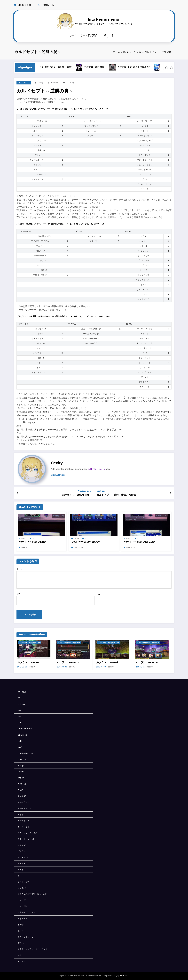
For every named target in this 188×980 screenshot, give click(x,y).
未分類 (21, 931)
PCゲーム (22, 759)
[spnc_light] (113, 36)
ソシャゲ (22, 845)
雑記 (20, 955)
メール (132, 599)
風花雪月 (22, 961)
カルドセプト (24, 83)
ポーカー (22, 864)
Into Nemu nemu (104, 19)
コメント (94, 578)
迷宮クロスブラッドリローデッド (32, 949)
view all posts (58, 475)
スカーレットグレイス (27, 833)
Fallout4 (22, 704)
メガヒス (22, 870)
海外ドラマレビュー (26, 937)
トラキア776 (23, 857)
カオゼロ (22, 815)
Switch (21, 778)
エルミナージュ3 (25, 808)
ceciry (40, 83)
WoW (20, 790)
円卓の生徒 (23, 919)
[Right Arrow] (170, 68)
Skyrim (21, 772)
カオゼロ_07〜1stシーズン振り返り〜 (59, 67)
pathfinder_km (25, 753)
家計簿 (21, 925)
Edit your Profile (96, 469)
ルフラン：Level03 (107, 662)
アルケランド (23, 802)
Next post (101, 491)
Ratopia (21, 766)
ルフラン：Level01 (28, 662)
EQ (19, 698)
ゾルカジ (22, 851)
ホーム (73, 35)
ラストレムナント (25, 882)
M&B (20, 747)
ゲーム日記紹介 (89, 35)
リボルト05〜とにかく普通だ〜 (33, 542)
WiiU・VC (22, 784)
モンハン (22, 876)
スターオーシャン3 (26, 839)
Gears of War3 (25, 729)
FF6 (19, 723)
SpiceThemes (123, 976)
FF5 (19, 717)
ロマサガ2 (22, 900)
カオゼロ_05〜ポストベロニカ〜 (139, 67)
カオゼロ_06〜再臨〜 (100, 67)
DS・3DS (22, 692)
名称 (54, 599)
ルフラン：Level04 (147, 662)
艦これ (21, 943)
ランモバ (22, 888)
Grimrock (22, 735)
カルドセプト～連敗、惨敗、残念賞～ (117, 495)
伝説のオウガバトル (26, 912)
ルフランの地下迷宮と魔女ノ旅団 (30, 643)
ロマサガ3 (22, 906)
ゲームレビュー (24, 827)
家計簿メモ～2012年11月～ (77, 495)
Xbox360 (22, 796)
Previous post (85, 491)
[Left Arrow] (165, 68)
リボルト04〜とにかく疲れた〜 (86, 542)
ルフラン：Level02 (68, 662)
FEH (19, 710)
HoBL (20, 741)
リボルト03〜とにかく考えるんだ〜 (140, 542)
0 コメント (70, 83)
